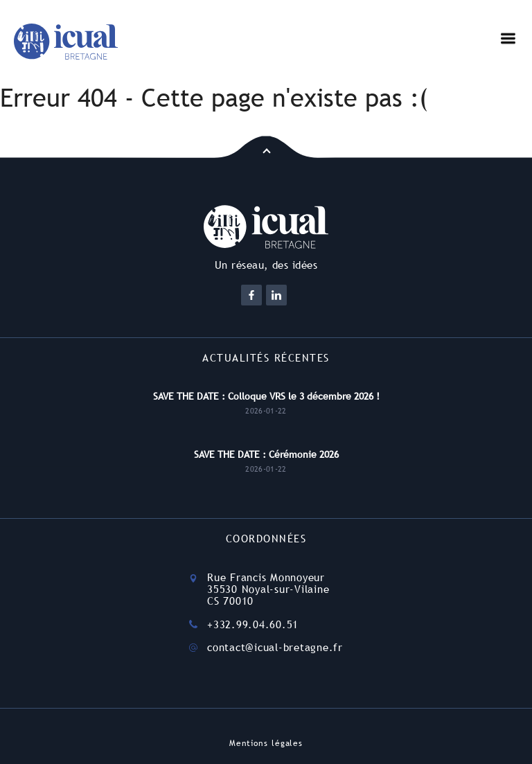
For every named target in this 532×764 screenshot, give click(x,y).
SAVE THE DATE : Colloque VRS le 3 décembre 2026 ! (266, 396)
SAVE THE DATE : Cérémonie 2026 (266, 454)
